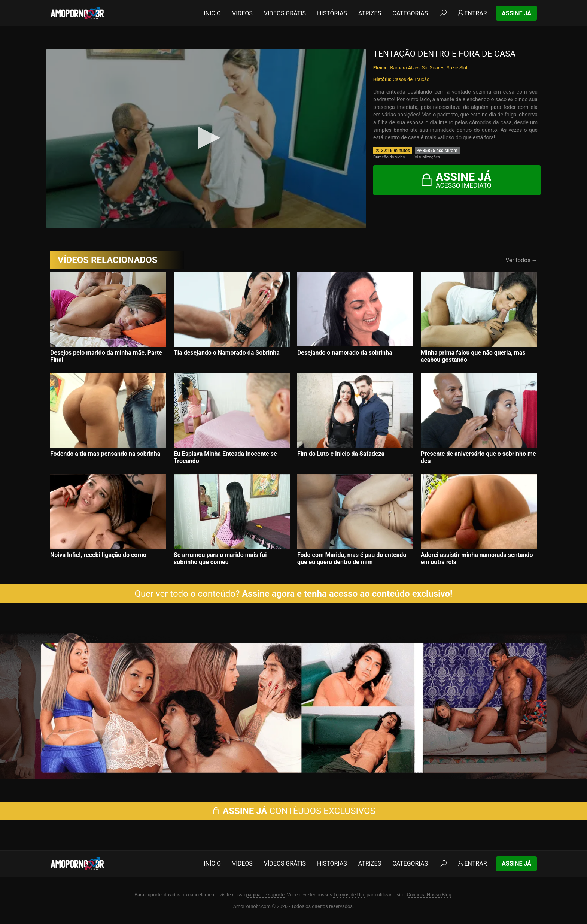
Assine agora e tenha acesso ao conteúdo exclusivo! (347, 594)
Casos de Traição (411, 79)
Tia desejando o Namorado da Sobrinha (227, 353)
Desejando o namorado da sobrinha (345, 353)
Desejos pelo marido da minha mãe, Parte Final (106, 356)
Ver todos (521, 260)
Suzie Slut (457, 68)
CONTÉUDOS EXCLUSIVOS (293, 811)
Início (212, 13)
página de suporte (265, 895)
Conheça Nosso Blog (429, 895)
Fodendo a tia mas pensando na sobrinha (105, 454)
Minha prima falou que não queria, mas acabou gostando (473, 356)
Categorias (410, 13)
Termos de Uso (349, 895)
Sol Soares (433, 68)
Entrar (472, 13)
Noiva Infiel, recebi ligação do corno (98, 555)
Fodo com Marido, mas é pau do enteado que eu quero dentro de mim (352, 558)
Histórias (332, 13)
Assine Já (516, 13)
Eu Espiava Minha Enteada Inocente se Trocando (225, 457)
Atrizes (370, 13)
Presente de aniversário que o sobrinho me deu (478, 457)
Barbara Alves (405, 68)
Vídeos (242, 13)
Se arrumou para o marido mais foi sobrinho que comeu (220, 558)
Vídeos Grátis (285, 13)
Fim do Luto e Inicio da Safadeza (341, 454)
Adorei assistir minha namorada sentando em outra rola (477, 558)
